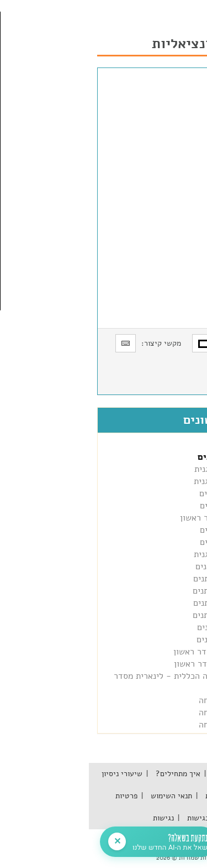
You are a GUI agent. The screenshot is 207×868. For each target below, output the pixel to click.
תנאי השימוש (81, 796)
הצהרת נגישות (120, 818)
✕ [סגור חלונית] (28, 841)
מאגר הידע (140, 774)
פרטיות (38, 796)
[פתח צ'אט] (81, 842)
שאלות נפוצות (137, 796)
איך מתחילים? (88, 774)
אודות (179, 774)
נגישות (75, 818)
